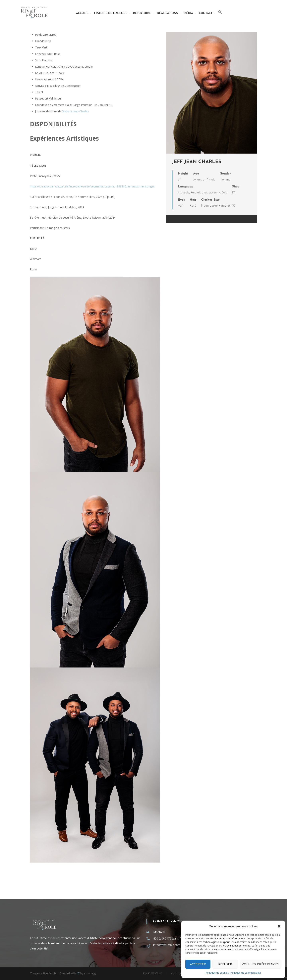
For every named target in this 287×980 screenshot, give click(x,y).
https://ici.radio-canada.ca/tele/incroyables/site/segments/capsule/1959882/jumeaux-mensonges (92, 186)
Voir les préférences (260, 964)
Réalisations (168, 13)
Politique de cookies (217, 973)
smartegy (90, 973)
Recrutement (153, 973)
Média (188, 13)
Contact (205, 13)
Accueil (82, 13)
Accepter (198, 964)
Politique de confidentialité (246, 973)
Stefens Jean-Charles (76, 111)
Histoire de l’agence (111, 13)
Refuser (225, 964)
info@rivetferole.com (167, 945)
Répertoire (142, 13)
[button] (279, 926)
